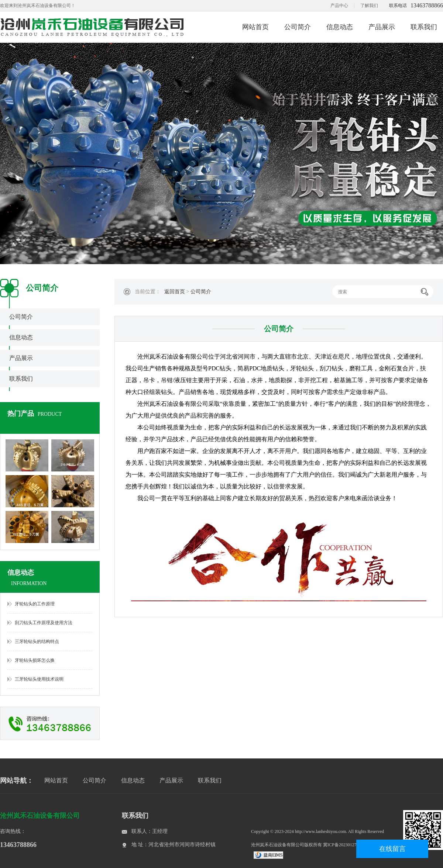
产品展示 (382, 27)
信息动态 (340, 27)
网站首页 (255, 27)
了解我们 (369, 6)
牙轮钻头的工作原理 (35, 604)
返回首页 (175, 292)
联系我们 (424, 27)
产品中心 (339, 6)
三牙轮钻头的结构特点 (37, 642)
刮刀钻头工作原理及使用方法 (44, 623)
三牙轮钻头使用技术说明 (39, 679)
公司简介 (298, 27)
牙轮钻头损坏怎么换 (35, 660)
